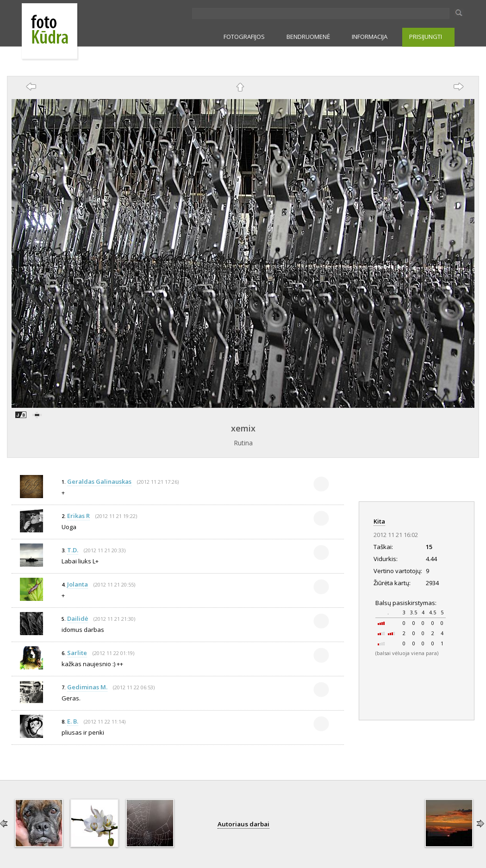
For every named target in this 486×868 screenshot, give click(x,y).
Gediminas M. (87, 687)
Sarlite (77, 653)
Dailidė (78, 618)
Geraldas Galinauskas (99, 481)
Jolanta (78, 584)
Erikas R (78, 516)
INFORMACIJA (370, 37)
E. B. (73, 721)
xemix (243, 428)
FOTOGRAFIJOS (244, 37)
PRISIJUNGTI (426, 37)
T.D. (73, 550)
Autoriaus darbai (243, 824)
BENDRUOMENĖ (308, 37)
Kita (379, 521)
